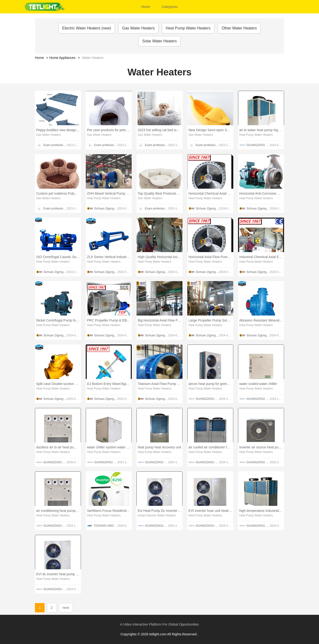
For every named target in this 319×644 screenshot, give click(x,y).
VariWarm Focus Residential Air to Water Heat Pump (109, 511)
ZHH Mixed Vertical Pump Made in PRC (109, 193)
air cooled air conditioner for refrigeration (210, 447)
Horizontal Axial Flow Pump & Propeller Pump (210, 257)
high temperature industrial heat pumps (261, 511)
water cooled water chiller (258, 384)
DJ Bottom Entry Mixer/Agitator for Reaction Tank (109, 384)
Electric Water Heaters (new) (87, 28)
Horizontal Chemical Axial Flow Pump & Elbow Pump (210, 193)
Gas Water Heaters (138, 28)
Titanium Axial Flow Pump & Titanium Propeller (159, 384)
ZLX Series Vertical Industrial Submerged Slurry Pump (109, 257)
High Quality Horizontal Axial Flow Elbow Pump (159, 257)
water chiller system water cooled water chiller (109, 447)
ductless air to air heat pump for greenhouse (58, 447)
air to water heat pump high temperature (261, 130)
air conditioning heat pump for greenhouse (58, 511)
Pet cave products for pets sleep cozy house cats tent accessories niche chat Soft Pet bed (109, 130)
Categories (170, 7)
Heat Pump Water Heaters (188, 28)
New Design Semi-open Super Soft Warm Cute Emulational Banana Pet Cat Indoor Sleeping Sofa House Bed (210, 130)
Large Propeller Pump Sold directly (210, 320)
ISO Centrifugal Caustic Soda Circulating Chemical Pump (58, 257)
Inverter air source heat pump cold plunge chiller (261, 447)
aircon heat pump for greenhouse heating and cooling (210, 384)
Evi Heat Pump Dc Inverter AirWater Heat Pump (159, 511)
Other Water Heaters (239, 28)
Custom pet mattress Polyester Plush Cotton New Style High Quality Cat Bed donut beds (58, 193)
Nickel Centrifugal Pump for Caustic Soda (58, 320)
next (66, 608)
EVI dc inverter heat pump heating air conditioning (58, 574)
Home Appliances (62, 58)
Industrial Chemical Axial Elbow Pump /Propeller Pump (261, 257)
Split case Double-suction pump (58, 384)
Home (145, 7)
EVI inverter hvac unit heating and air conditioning (210, 511)
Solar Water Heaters (159, 41)
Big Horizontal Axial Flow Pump (159, 320)
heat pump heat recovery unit (159, 447)
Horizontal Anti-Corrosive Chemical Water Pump (261, 193)
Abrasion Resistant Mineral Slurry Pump (261, 320)
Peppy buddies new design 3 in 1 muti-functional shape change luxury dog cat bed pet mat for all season (58, 130)
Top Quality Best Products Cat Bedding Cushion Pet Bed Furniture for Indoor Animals (159, 193)
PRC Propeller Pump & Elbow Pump (109, 320)
